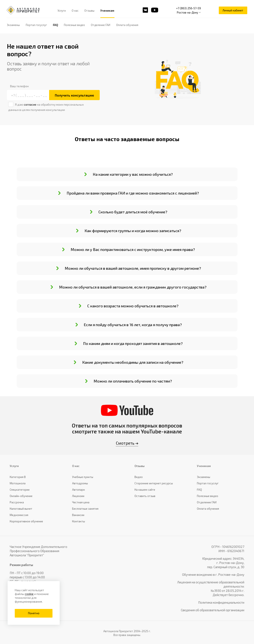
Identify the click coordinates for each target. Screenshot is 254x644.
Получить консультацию (74, 95)
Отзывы (90, 11)
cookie (29, 594)
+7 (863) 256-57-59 (189, 8)
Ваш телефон (19, 86)
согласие (30, 104)
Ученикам (108, 11)
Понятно (34, 613)
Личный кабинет (233, 10)
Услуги (62, 11)
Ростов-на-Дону (187, 12)
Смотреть (125, 443)
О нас (75, 11)
